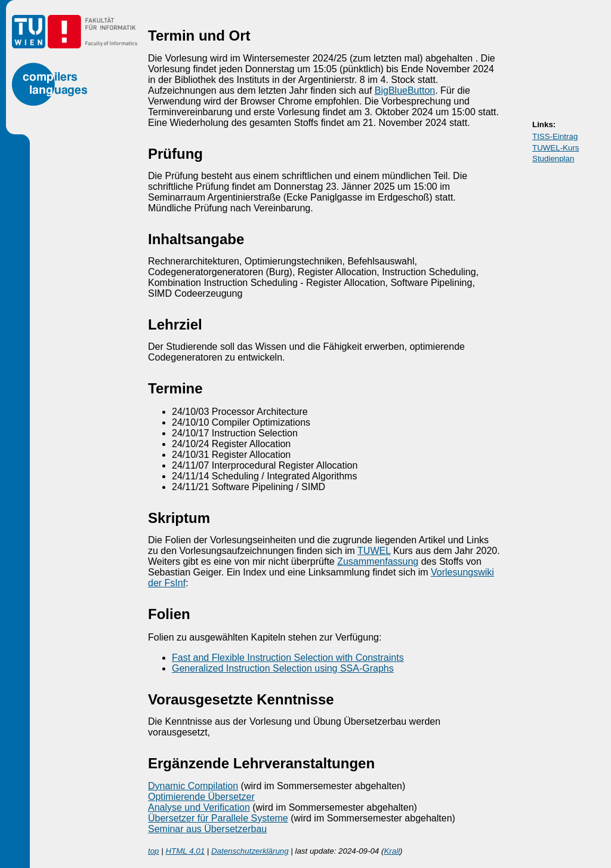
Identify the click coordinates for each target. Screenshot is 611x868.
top (154, 851)
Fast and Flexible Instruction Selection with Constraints (288, 658)
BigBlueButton (405, 90)
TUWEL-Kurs (556, 148)
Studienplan (553, 158)
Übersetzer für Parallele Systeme (218, 818)
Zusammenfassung (378, 561)
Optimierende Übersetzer (201, 797)
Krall (392, 851)
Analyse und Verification (199, 807)
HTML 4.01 (185, 851)
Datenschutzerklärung (250, 851)
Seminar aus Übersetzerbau (207, 829)
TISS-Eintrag (555, 136)
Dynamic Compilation (193, 786)
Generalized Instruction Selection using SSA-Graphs (283, 668)
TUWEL (374, 551)
